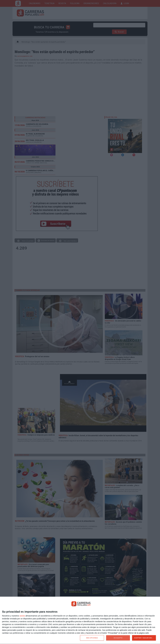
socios (22, 616)
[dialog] (80, 620)
